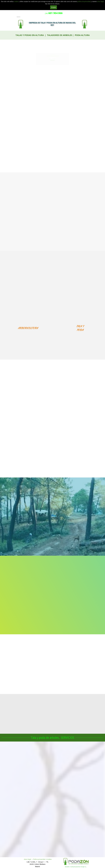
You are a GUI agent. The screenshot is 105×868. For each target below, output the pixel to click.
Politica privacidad (39, 859)
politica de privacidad (84, 1)
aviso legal (100, 1)
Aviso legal (27, 859)
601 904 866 (53, 63)
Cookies (49, 859)
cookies (16, 1)
